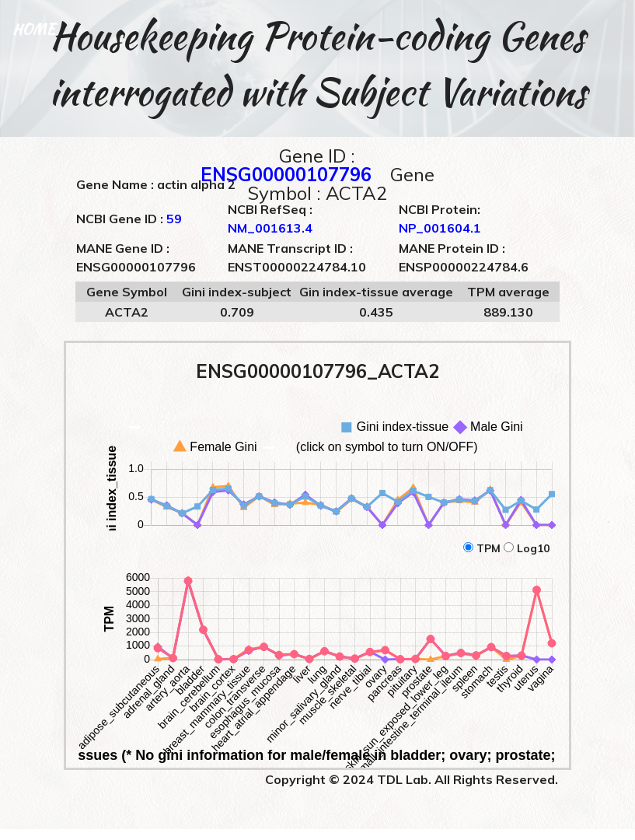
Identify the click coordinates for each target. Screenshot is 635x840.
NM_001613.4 (270, 228)
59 (174, 219)
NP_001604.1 (440, 228)
